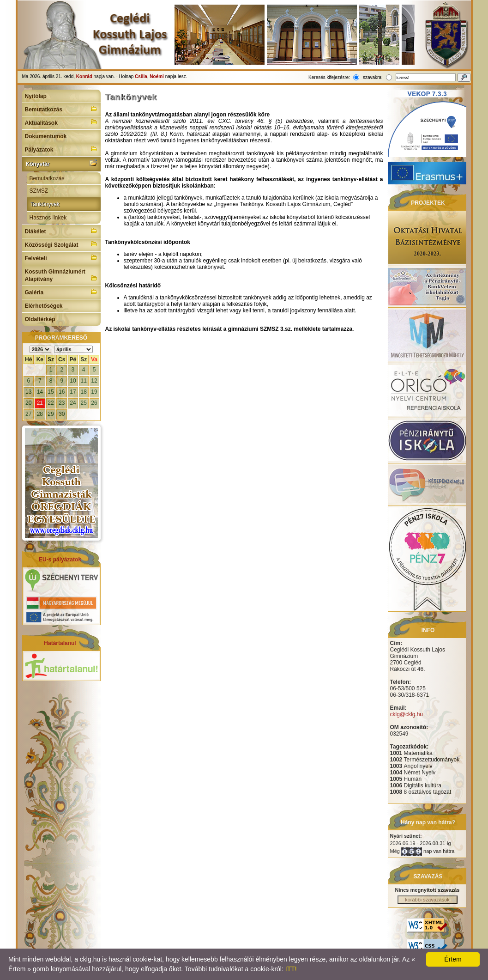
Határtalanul (60, 643)
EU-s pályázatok (60, 560)
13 (28, 392)
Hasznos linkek (48, 218)
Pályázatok (61, 149)
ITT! (291, 969)
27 (28, 414)
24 (73, 403)
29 (51, 414)
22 (51, 403)
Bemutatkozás (61, 109)
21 (40, 403)
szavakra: (373, 77)
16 (62, 392)
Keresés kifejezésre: (329, 77)
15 (51, 392)
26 (94, 403)
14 (40, 392)
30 (62, 414)
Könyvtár (61, 163)
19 (94, 392)
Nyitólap (36, 96)
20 (28, 403)
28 (40, 414)
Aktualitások (61, 122)
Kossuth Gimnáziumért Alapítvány (61, 275)
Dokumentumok (46, 136)
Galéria (61, 292)
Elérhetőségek (44, 306)
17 (73, 392)
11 (83, 381)
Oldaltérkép (40, 319)
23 (62, 403)
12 (94, 381)
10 (73, 381)
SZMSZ (39, 191)
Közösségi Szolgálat (61, 244)
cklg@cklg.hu (407, 714)
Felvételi (61, 257)
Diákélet (61, 231)
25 (83, 403)
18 (83, 392)
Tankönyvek (45, 204)
